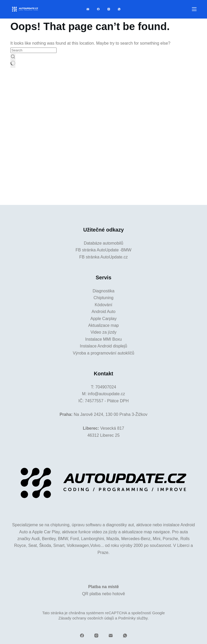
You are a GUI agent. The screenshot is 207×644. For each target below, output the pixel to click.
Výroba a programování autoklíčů (103, 353)
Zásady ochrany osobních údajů (86, 618)
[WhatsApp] (119, 9)
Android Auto (103, 312)
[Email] (88, 9)
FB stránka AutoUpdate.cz (103, 257)
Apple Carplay (104, 319)
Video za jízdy (103, 332)
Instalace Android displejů (103, 346)
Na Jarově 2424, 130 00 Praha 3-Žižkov (111, 414)
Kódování (103, 305)
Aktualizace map (103, 325)
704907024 (106, 387)
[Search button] (13, 61)
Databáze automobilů (103, 243)
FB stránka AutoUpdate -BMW (103, 250)
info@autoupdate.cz (106, 394)
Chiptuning (104, 298)
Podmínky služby (133, 618)
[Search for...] (34, 50)
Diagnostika (103, 291)
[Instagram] (109, 9)
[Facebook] (98, 9)
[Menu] (194, 9)
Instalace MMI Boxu (104, 339)
